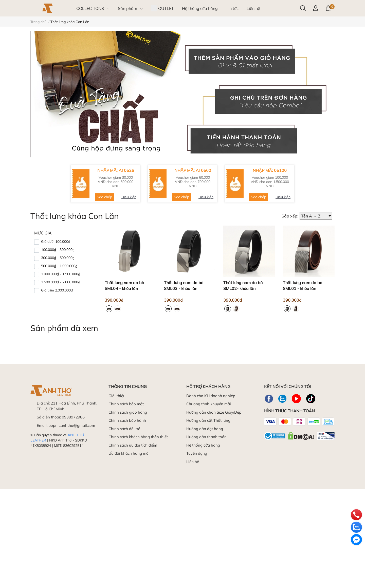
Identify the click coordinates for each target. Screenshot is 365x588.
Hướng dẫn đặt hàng (205, 429)
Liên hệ (193, 462)
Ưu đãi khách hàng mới (129, 453)
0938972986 (73, 417)
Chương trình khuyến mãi (209, 404)
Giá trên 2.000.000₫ (57, 290)
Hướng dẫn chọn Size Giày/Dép (214, 412)
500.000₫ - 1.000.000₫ (59, 266)
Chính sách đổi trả (124, 429)
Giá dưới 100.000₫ (56, 242)
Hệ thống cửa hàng (203, 445)
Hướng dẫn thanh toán (206, 437)
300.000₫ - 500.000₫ (58, 258)
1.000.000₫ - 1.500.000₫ (61, 274)
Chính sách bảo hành (127, 420)
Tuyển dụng (197, 453)
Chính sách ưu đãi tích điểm (133, 445)
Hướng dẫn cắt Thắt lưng (208, 420)
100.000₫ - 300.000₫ (58, 250)
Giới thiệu (117, 396)
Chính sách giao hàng (128, 412)
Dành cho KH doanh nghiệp (211, 396)
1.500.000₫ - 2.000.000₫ (61, 282)
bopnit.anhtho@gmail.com (72, 425)
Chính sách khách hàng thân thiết (138, 437)
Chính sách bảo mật (126, 404)
